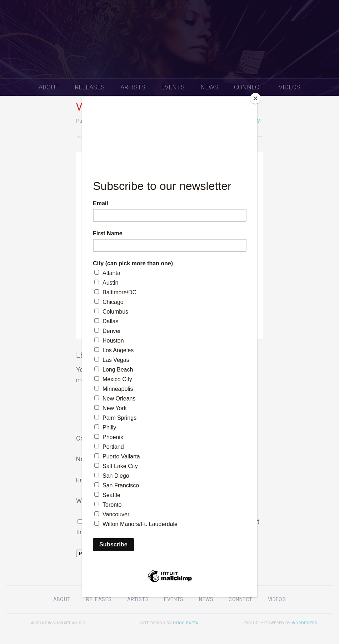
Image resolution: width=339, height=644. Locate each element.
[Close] (255, 98)
